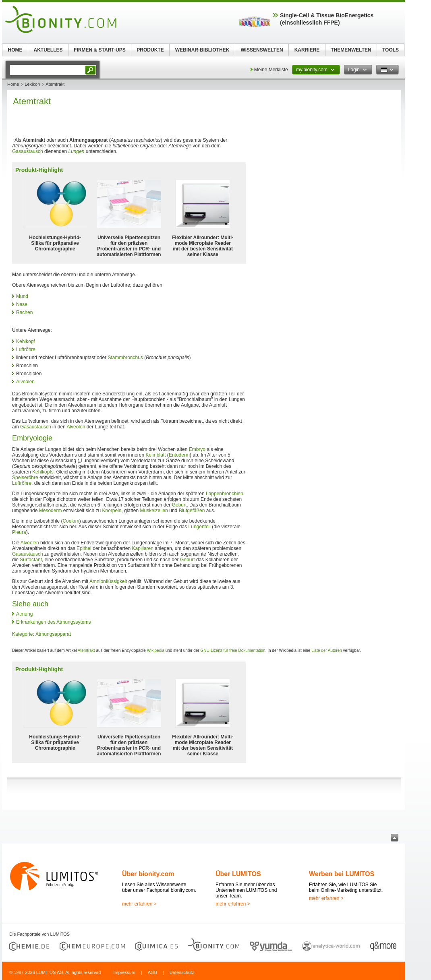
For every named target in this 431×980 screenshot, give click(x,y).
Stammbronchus (125, 358)
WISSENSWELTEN (262, 50)
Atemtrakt (86, 650)
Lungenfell (200, 527)
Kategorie (22, 634)
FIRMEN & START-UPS (99, 50)
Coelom (71, 521)
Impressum (124, 972)
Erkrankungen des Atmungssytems (53, 622)
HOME (15, 50)
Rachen (24, 312)
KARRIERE (307, 50)
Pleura (19, 532)
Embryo (197, 449)
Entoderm (179, 455)
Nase (22, 304)
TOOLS (391, 50)
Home (13, 84)
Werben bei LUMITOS (342, 874)
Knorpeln (112, 511)
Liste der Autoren (327, 650)
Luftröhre (26, 349)
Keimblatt (156, 455)
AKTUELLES (48, 50)
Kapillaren (143, 548)
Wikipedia (156, 650)
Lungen (76, 151)
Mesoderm (51, 511)
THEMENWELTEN (351, 50)
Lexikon (32, 84)
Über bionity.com (148, 874)
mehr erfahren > (139, 904)
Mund (22, 296)
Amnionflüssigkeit (108, 581)
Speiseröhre (25, 478)
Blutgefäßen (192, 511)
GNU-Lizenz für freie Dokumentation (233, 650)
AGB (152, 972)
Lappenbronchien (225, 494)
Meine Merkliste (271, 70)
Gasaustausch (28, 151)
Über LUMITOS (238, 874)
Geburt (179, 505)
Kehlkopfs (43, 472)
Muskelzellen (154, 511)
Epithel (84, 548)
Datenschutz (182, 972)
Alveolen (25, 382)
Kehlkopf (26, 341)
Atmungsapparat (53, 634)
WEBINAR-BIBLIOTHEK (202, 50)
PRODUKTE (150, 50)
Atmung (24, 614)
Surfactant (31, 560)
